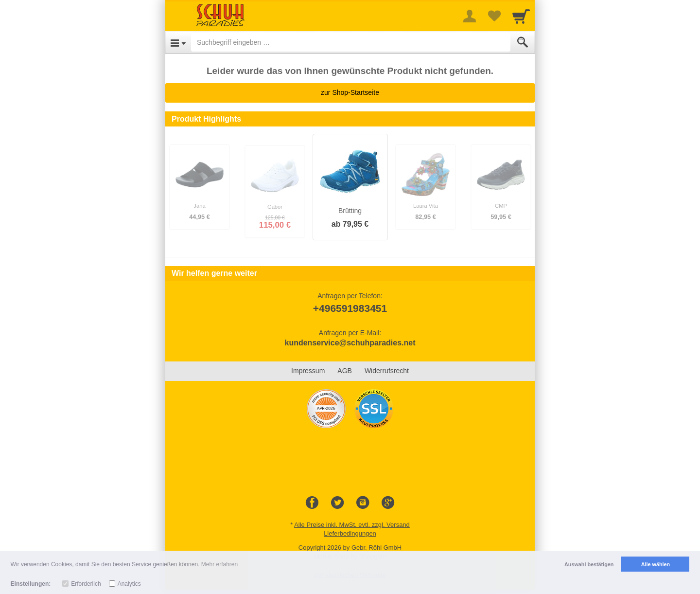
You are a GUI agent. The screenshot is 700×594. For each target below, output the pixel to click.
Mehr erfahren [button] (219, 564)
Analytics (129, 584)
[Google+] (388, 503)
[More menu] (470, 16)
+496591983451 (350, 308)
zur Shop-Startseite (350, 92)
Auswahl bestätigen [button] (589, 564)
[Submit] (523, 42)
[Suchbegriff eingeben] (351, 42)
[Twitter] (337, 503)
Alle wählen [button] (656, 564)
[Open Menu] (178, 42)
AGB (345, 371)
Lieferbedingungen (350, 533)
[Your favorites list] (494, 16)
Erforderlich (86, 584)
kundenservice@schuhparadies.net (350, 343)
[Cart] (521, 16)
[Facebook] (312, 503)
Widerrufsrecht (387, 371)
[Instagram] (363, 503)
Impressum (308, 371)
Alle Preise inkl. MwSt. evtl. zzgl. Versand (352, 525)
